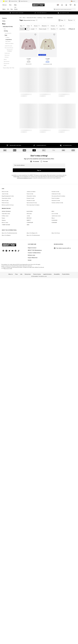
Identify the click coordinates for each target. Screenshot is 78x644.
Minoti (53, 507)
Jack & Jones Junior (56, 504)
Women (5, 5)
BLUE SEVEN (30, 500)
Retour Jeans (5, 511)
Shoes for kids (5, 480)
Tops (44, 18)
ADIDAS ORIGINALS (6, 500)
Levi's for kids (55, 502)
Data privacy (28, 552)
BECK (53, 500)
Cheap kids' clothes (31, 485)
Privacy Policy (17, 465)
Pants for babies (56, 487)
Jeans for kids (5, 482)
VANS (28, 513)
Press (16, 552)
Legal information (47, 552)
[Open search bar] (54, 9)
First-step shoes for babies (33, 494)
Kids (15, 5)
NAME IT (29, 509)
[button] (62, 20)
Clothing (40, 18)
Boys (24, 18)
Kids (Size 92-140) (31, 18)
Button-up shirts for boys (8, 494)
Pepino (3, 507)
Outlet (5, 1)
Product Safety (66, 552)
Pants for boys (5, 491)
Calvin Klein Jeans (6, 502)
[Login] (62, 5)
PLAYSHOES (54, 509)
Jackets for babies (31, 480)
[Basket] (75, 5)
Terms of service (37, 552)
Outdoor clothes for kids (57, 491)
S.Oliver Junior (5, 504)
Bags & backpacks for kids (8, 485)
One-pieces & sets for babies (58, 485)
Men (10, 5)
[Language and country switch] (73, 1)
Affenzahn (29, 502)
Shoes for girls (5, 489)
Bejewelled (50, 18)
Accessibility (57, 552)
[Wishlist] (71, 5)
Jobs (21, 552)
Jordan (28, 504)
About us (11, 552)
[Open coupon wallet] (58, 5)
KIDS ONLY (29, 507)
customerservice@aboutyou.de (24, 467)
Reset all (72, 29)
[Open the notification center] (66, 5)
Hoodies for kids (55, 480)
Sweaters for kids (56, 489)
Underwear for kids (56, 482)
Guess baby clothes (6, 487)
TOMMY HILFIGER (6, 513)
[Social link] (3, 529)
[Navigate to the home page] (38, 5)
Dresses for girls (30, 487)
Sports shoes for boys (32, 491)
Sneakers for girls (31, 489)
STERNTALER (30, 511)
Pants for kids (30, 482)
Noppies (4, 509)
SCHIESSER (54, 511)
